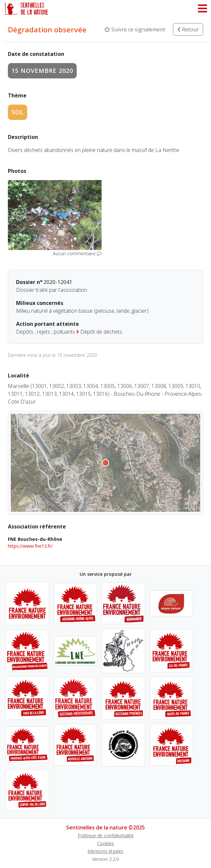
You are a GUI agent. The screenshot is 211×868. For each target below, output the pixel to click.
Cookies (105, 843)
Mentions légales (105, 851)
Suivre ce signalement (135, 29)
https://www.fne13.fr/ (30, 546)
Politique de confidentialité (106, 835)
